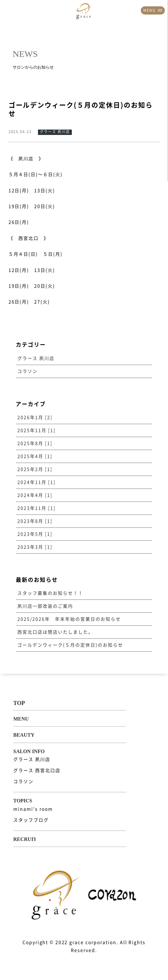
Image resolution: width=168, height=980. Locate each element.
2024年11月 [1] (37, 482)
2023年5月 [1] (35, 534)
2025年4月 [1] (35, 456)
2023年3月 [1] (35, 547)
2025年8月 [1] (35, 443)
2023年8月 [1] (35, 521)
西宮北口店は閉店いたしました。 (55, 632)
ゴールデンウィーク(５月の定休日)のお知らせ (70, 645)
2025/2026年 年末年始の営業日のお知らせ (69, 619)
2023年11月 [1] (37, 508)
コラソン (28, 371)
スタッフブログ (31, 820)
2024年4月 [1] (35, 495)
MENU (153, 10)
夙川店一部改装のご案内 (45, 606)
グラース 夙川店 (36, 358)
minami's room (33, 809)
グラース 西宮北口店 (37, 770)
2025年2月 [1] (35, 469)
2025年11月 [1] (37, 430)
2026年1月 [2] (35, 417)
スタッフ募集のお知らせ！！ (50, 593)
